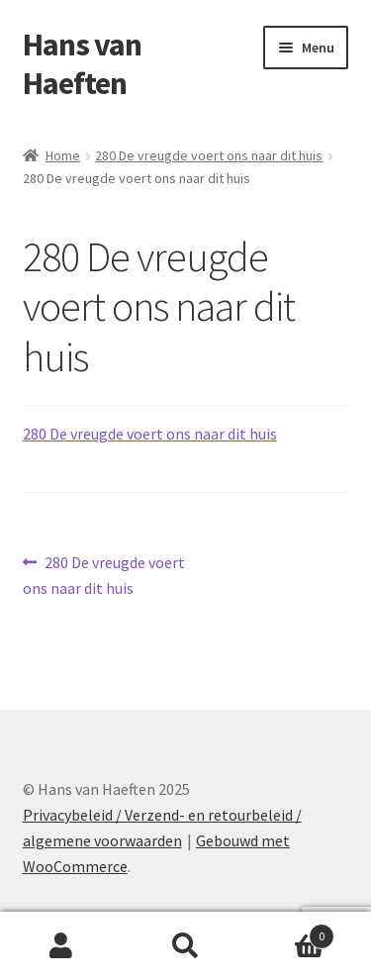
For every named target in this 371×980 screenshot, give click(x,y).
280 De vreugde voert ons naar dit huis (209, 155)
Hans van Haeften (82, 64)
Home (63, 155)
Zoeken (185, 946)
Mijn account (62, 946)
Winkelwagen (291, 932)
